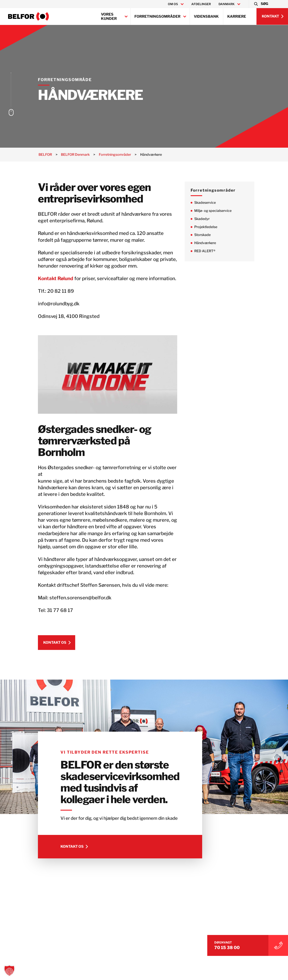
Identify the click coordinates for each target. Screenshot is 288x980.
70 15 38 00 (232, 947)
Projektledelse (209, 227)
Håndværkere (208, 243)
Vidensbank (206, 16)
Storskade (205, 235)
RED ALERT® (208, 251)
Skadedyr (205, 219)
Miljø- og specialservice (216, 211)
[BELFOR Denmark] (29, 16)
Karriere (237, 16)
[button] (261, 4)
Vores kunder (109, 16)
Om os (173, 4)
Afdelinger (201, 4)
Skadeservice (208, 203)
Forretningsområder (157, 16)
